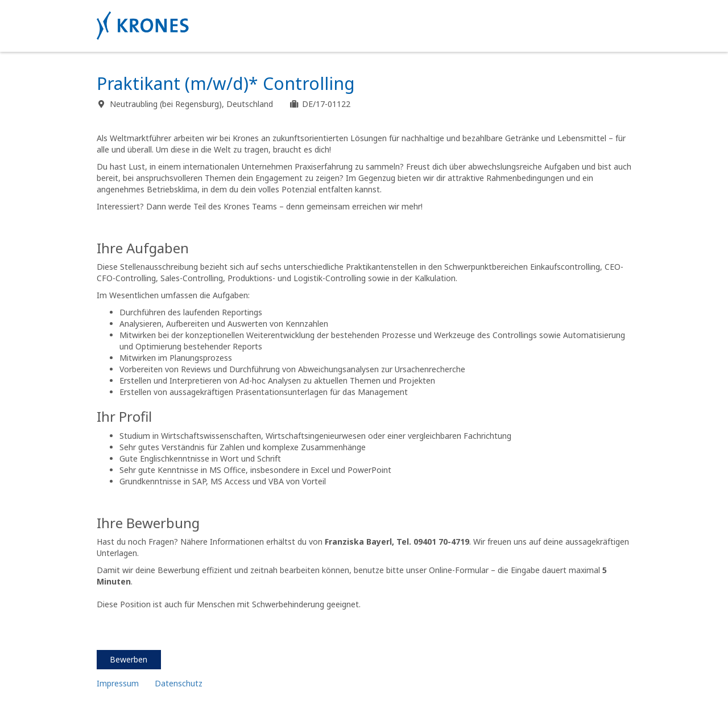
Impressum (118, 683)
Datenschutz (180, 683)
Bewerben (129, 659)
